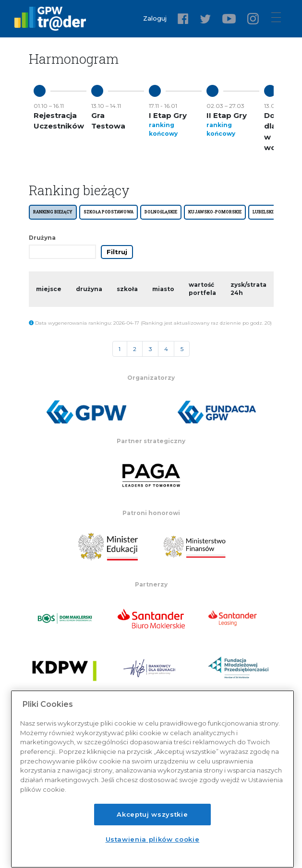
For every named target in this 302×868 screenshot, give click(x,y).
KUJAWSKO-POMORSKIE (215, 212)
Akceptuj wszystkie (152, 814)
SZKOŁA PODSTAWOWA (109, 212)
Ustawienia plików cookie (153, 839)
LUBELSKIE (264, 212)
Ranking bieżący (53, 212)
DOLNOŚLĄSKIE (161, 212)
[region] (152, 779)
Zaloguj (157, 19)
